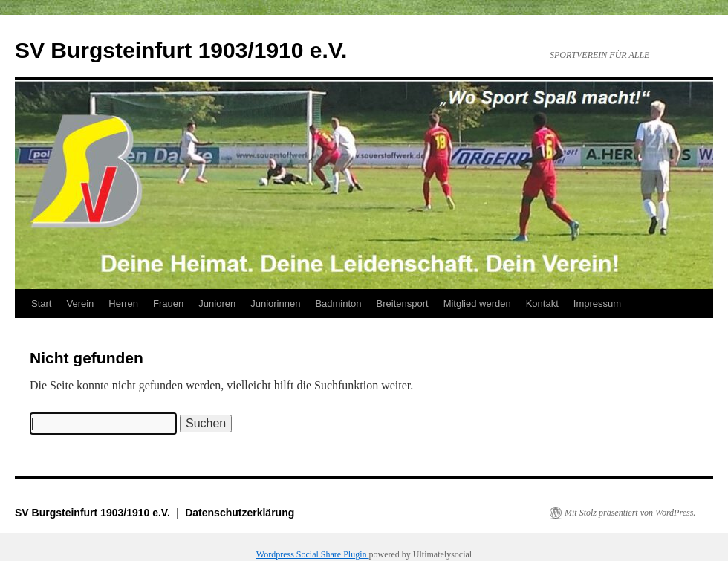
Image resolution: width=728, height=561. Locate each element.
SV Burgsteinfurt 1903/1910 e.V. (181, 50)
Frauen (168, 304)
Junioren (217, 304)
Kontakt (542, 304)
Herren (123, 304)
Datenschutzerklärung (240, 513)
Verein (80, 304)
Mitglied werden (477, 304)
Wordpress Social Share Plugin (313, 554)
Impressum (597, 304)
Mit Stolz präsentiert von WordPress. (630, 513)
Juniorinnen (275, 304)
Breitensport (403, 304)
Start (41, 304)
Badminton (338, 304)
